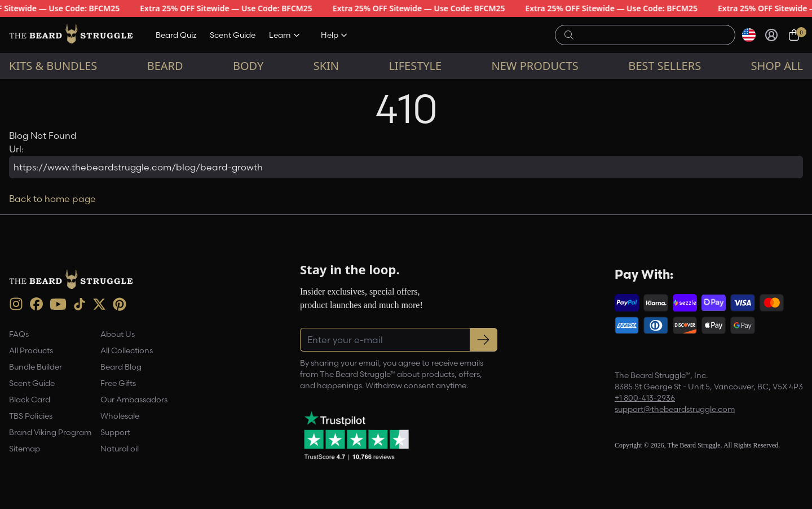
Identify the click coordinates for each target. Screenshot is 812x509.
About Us (118, 334)
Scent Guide (233, 35)
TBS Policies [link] (31, 416)
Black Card (30, 400)
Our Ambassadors (134, 400)
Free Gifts (118, 383)
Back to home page (52, 199)
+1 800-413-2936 (645, 398)
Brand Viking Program (50, 432)
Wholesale (120, 416)
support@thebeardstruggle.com (675, 409)
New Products (535, 66)
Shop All (777, 66)
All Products (31, 350)
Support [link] (115, 432)
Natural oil (120, 449)
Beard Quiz (176, 35)
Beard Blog (121, 367)
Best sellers (665, 66)
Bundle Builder (36, 367)
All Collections (127, 350)
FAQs (19, 334)
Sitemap (25, 449)
